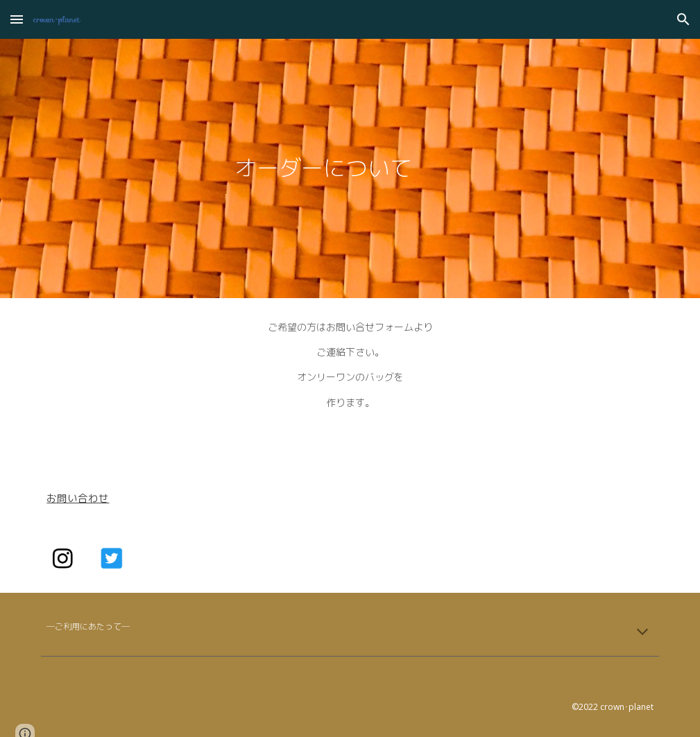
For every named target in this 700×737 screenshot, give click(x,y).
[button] (17, 19)
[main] (324, 168)
